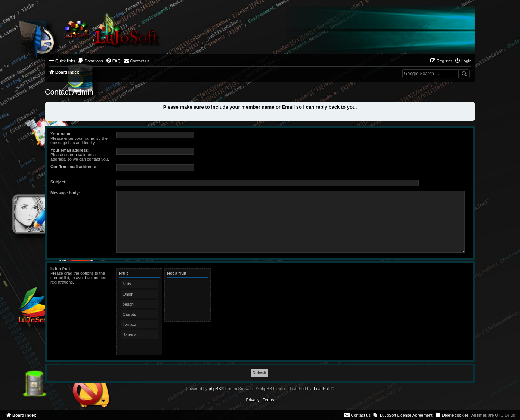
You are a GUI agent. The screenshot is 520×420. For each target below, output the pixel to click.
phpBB (215, 389)
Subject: (58, 182)
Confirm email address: (73, 167)
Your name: (62, 134)
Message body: (65, 193)
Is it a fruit (60, 269)
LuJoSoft (322, 389)
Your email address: (70, 150)
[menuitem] (90, 61)
